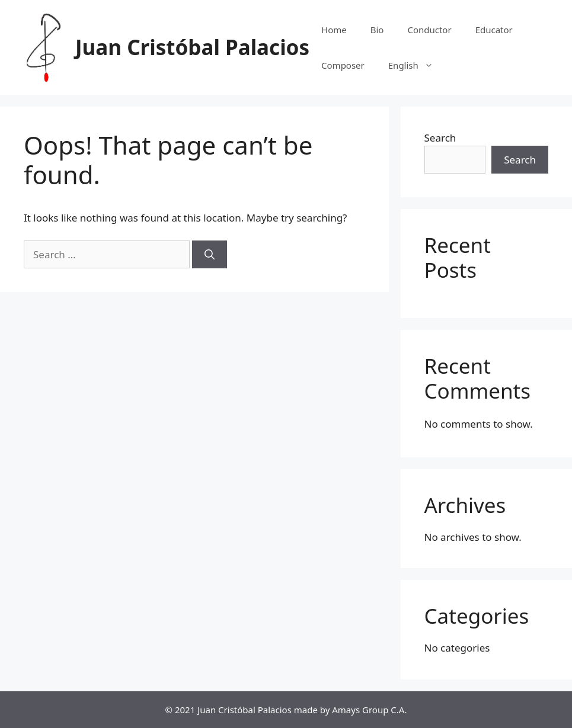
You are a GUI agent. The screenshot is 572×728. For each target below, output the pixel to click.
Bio (377, 30)
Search (440, 138)
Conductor (429, 30)
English (417, 65)
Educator (494, 30)
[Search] (210, 255)
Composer (343, 65)
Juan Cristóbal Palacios (192, 47)
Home (334, 30)
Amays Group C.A (368, 710)
